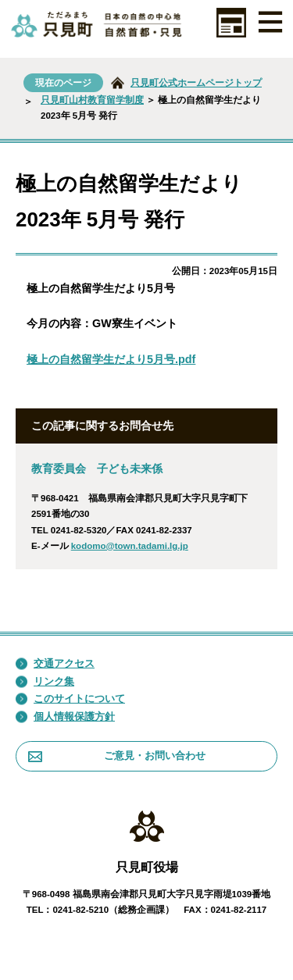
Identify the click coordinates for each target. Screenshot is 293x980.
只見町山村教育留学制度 (92, 100)
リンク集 (45, 682)
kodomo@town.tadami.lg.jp (130, 546)
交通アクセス (55, 664)
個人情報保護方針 (65, 717)
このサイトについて (70, 699)
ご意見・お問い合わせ (117, 755)
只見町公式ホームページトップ (196, 83)
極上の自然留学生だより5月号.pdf (111, 359)
